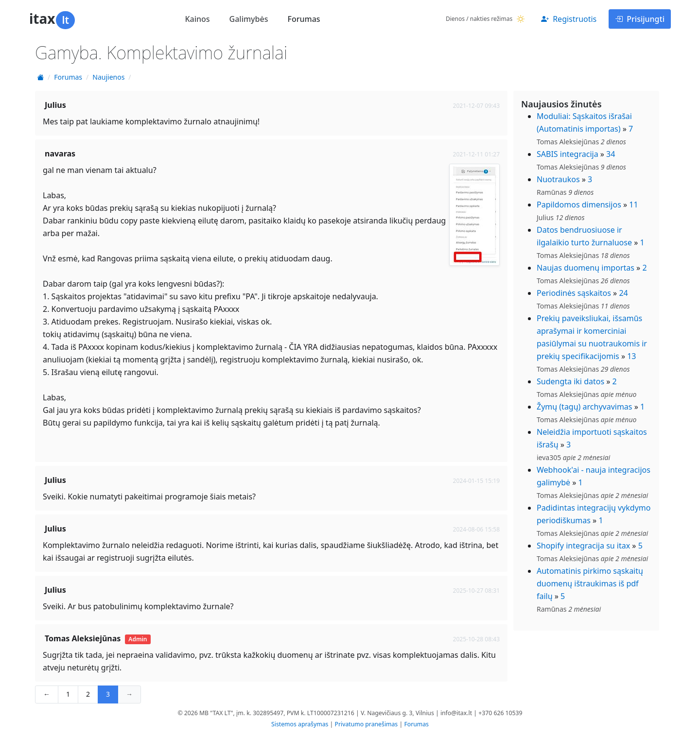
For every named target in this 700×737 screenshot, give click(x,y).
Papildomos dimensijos (579, 205)
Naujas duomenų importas (586, 268)
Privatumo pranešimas (367, 724)
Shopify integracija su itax (583, 546)
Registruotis (569, 19)
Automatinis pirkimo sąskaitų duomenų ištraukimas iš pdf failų (590, 583)
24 (623, 293)
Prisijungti (640, 19)
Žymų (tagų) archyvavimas (585, 407)
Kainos (197, 19)
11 (633, 205)
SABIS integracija (568, 154)
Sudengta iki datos (570, 381)
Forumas (304, 19)
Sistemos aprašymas (300, 724)
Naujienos (108, 77)
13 (631, 356)
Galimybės (249, 19)
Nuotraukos (558, 179)
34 (611, 154)
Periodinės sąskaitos (574, 293)
